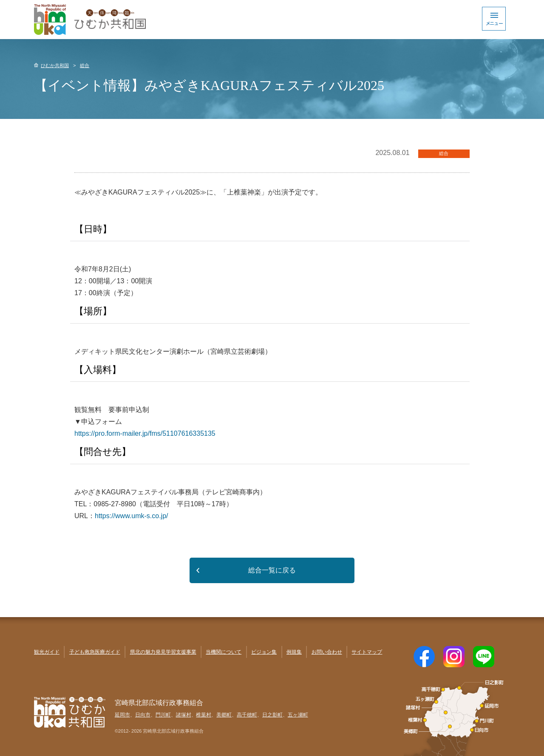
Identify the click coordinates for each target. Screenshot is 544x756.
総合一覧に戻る (272, 570)
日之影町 (272, 715)
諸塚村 (184, 715)
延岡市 (122, 715)
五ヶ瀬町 (298, 715)
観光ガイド (47, 652)
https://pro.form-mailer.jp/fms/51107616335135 (145, 433)
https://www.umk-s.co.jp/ (132, 516)
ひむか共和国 (55, 65)
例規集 (294, 652)
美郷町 (224, 715)
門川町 (163, 715)
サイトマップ (367, 652)
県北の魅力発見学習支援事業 (163, 652)
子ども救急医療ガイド (95, 652)
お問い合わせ (327, 652)
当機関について (224, 652)
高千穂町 (247, 715)
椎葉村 (204, 715)
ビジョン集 (264, 652)
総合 (85, 65)
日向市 (143, 715)
